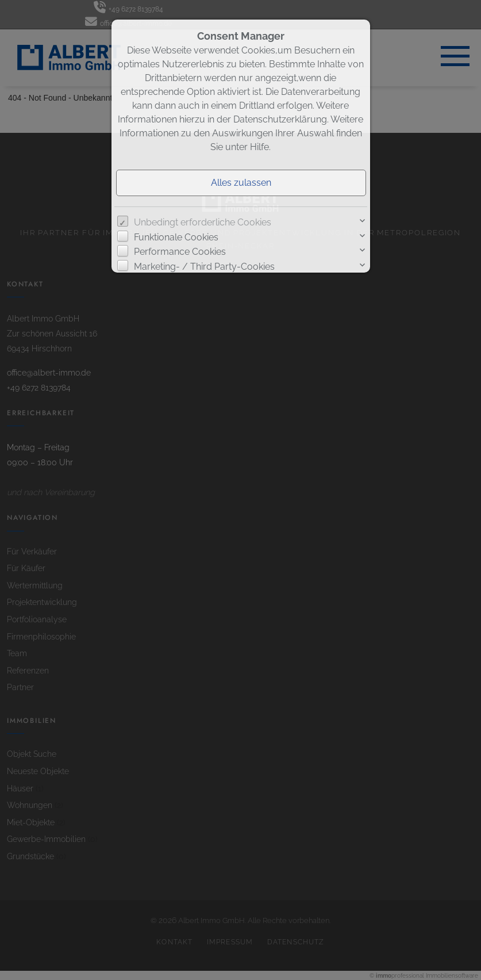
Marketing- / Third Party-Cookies (204, 267)
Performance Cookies (180, 252)
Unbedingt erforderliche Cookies (203, 222)
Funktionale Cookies (176, 237)
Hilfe (259, 147)
